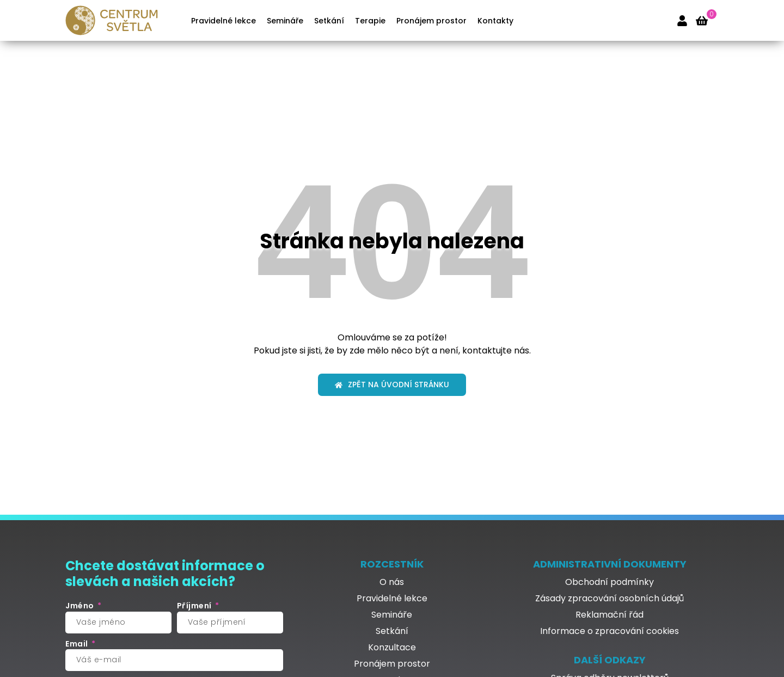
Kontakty (495, 21)
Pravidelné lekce (223, 21)
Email (78, 644)
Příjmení (195, 606)
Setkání (329, 21)
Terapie (370, 21)
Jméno (81, 606)
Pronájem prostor (431, 21)
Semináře (285, 21)
